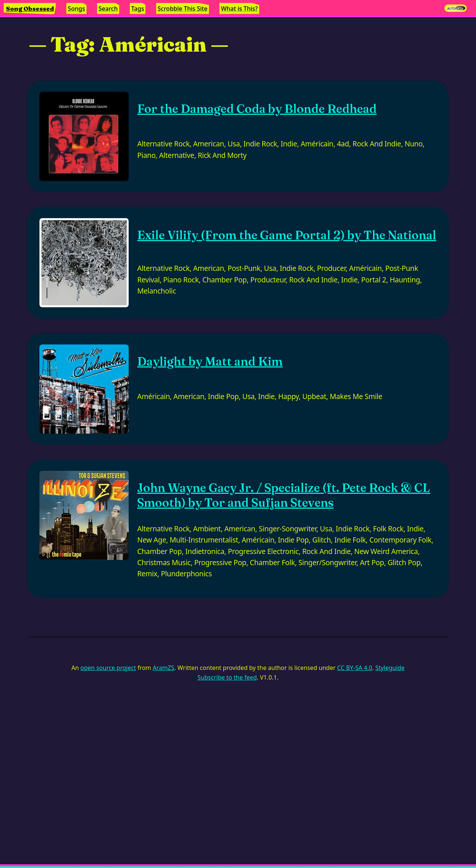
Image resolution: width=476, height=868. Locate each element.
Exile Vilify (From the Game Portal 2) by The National (287, 235)
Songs (76, 9)
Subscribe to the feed (227, 677)
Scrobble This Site (183, 9)
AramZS (164, 668)
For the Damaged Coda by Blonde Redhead (257, 109)
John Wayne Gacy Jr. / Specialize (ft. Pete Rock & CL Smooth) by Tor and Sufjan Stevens (284, 495)
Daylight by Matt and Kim (210, 361)
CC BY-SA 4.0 (354, 668)
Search (108, 9)
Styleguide (390, 668)
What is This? (239, 9)
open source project (108, 668)
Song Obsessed (30, 9)
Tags (138, 9)
